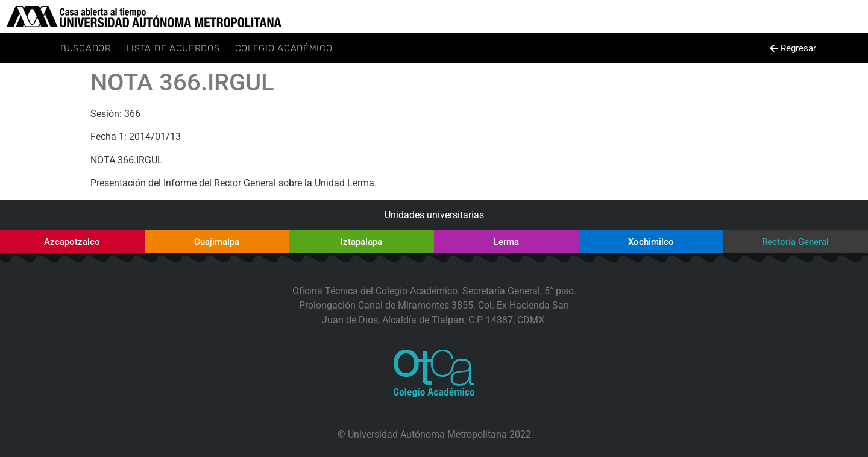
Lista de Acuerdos (173, 48)
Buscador (86, 48)
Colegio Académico (284, 48)
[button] (793, 49)
